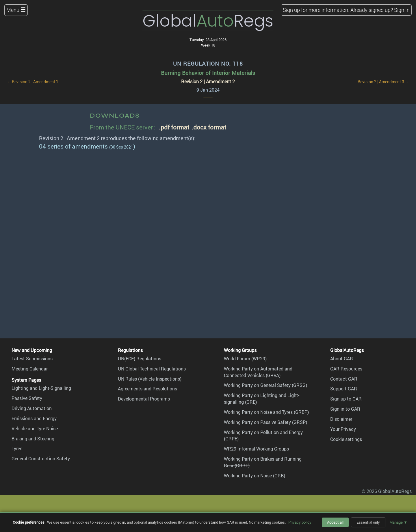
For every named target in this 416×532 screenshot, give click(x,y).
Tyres (17, 448)
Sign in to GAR (345, 409)
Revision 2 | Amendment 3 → (383, 82)
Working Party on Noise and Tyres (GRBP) (266, 412)
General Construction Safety (41, 459)
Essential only (368, 522)
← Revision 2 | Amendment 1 (33, 82)
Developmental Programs (144, 399)
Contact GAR (344, 379)
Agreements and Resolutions (147, 389)
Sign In (402, 10)
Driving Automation (32, 408)
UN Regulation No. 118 (208, 64)
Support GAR (344, 389)
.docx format (209, 127)
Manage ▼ (398, 522)
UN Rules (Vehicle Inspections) (150, 379)
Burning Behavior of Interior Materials (208, 73)
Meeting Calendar (30, 369)
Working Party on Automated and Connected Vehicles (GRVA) (258, 372)
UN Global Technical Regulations (152, 369)
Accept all (335, 522)
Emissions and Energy (34, 418)
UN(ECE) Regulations (140, 359)
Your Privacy (343, 429)
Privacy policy (300, 522)
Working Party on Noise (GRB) (255, 476)
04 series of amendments (73, 146)
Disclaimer (341, 419)
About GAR (342, 359)
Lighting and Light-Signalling (41, 388)
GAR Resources (346, 369)
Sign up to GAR (346, 399)
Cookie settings (346, 439)
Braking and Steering (33, 439)
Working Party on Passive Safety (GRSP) (265, 422)
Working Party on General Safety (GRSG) (265, 385)
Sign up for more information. (316, 10)
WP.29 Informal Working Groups (256, 449)
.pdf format (174, 127)
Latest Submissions (32, 359)
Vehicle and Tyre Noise (35, 429)
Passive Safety (27, 398)
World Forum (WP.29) (245, 359)
